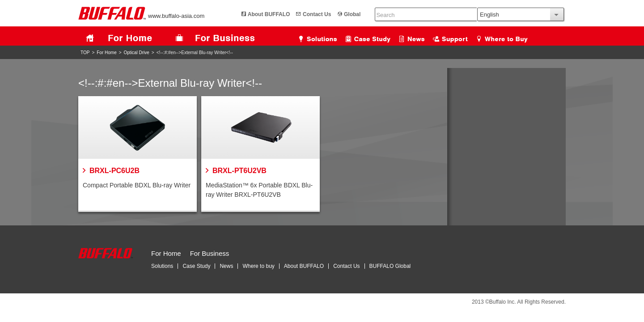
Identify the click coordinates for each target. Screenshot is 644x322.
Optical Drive (137, 53)
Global (337, 14)
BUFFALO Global (390, 266)
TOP (85, 53)
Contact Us (301, 14)
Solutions (162, 266)
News (226, 266)
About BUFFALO (253, 14)
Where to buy (258, 266)
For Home (106, 53)
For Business (210, 253)
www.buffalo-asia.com (141, 16)
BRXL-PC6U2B (114, 171)
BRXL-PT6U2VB (239, 171)
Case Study (196, 266)
